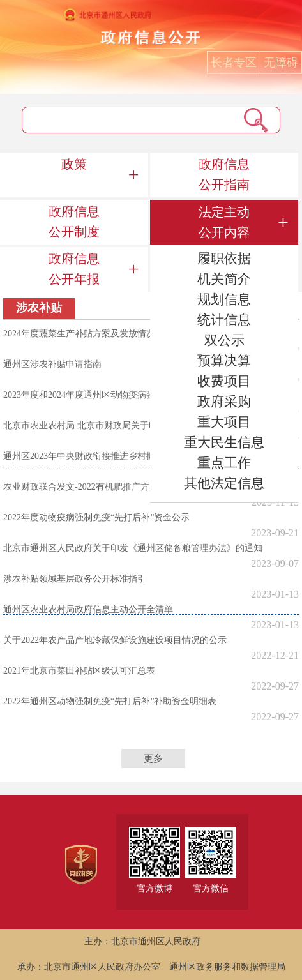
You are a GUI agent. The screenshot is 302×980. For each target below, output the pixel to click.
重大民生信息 (224, 442)
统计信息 (224, 320)
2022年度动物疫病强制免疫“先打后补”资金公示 (96, 517)
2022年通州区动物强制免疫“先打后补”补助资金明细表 (110, 701)
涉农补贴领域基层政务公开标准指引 (75, 579)
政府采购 (224, 402)
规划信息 (224, 299)
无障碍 (281, 63)
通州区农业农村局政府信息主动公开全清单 (88, 609)
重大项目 (224, 422)
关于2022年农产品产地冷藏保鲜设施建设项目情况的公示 (115, 640)
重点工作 (224, 463)
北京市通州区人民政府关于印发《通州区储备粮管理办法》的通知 (133, 548)
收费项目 (224, 381)
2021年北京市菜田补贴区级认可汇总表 (79, 671)
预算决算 (224, 361)
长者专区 (234, 63)
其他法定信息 (224, 483)
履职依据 (224, 259)
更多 (153, 758)
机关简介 (224, 279)
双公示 (224, 340)
